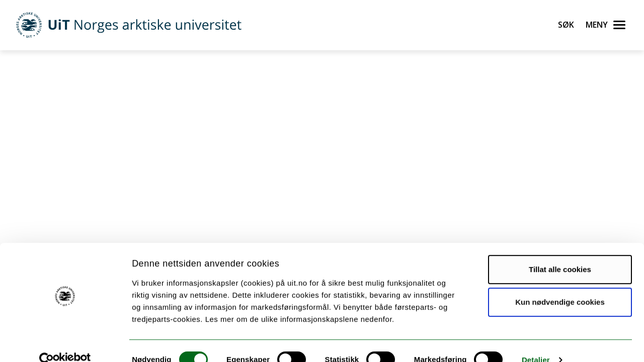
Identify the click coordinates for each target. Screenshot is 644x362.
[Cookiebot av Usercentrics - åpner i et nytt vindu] (65, 342)
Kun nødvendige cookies (560, 284)
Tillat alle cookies (560, 252)
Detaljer (536, 342)
